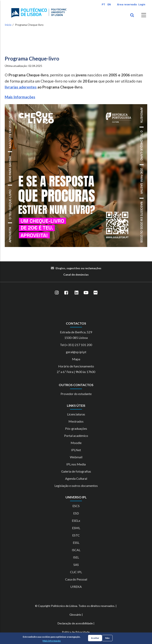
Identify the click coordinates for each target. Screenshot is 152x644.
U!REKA (76, 587)
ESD (76, 513)
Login (142, 4)
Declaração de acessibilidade (75, 623)
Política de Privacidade (76, 632)
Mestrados (76, 421)
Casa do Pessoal (76, 579)
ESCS (76, 506)
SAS (76, 565)
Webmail (76, 457)
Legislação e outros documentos (76, 486)
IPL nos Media (76, 464)
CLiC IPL (76, 572)
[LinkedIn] (76, 293)
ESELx (76, 520)
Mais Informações (20, 97)
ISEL (76, 557)
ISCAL (76, 550)
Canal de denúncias (76, 274)
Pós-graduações (76, 428)
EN (109, 4)
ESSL (76, 543)
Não (107, 638)
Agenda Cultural (76, 478)
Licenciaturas (76, 414)
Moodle (76, 443)
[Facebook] (66, 293)
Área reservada (127, 4)
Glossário (75, 615)
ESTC (76, 535)
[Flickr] (95, 293)
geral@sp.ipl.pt (76, 352)
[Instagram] (57, 293)
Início (8, 25)
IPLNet (76, 450)
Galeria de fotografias (76, 471)
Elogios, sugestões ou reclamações (78, 268)
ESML (76, 528)
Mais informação (52, 641)
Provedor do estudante (76, 394)
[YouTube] (86, 293)
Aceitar (95, 638)
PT (103, 4)
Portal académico (76, 436)
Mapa (76, 359)
